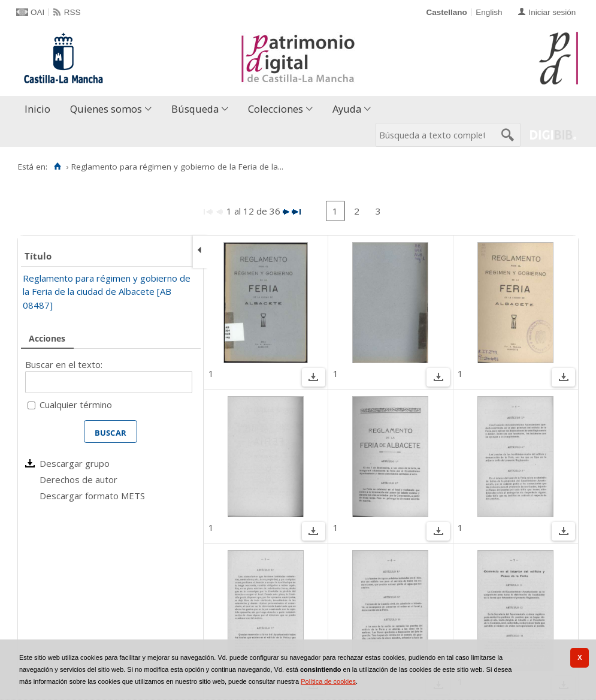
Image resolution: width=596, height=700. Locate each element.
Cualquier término (76, 405)
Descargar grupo (75, 463)
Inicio (37, 109)
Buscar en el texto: (64, 364)
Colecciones (276, 109)
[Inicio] (57, 167)
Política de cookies (328, 681)
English (489, 12)
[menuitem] (40, 109)
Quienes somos (106, 109)
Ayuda (347, 109)
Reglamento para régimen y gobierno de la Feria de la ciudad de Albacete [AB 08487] (107, 292)
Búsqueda (195, 109)
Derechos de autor (78, 479)
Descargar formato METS (92, 496)
